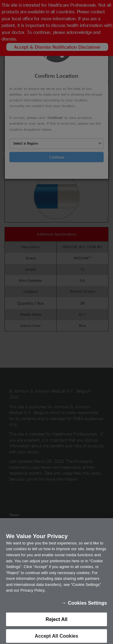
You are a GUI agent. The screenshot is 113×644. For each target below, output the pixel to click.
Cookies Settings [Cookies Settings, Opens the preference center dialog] (87, 606)
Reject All (56, 622)
